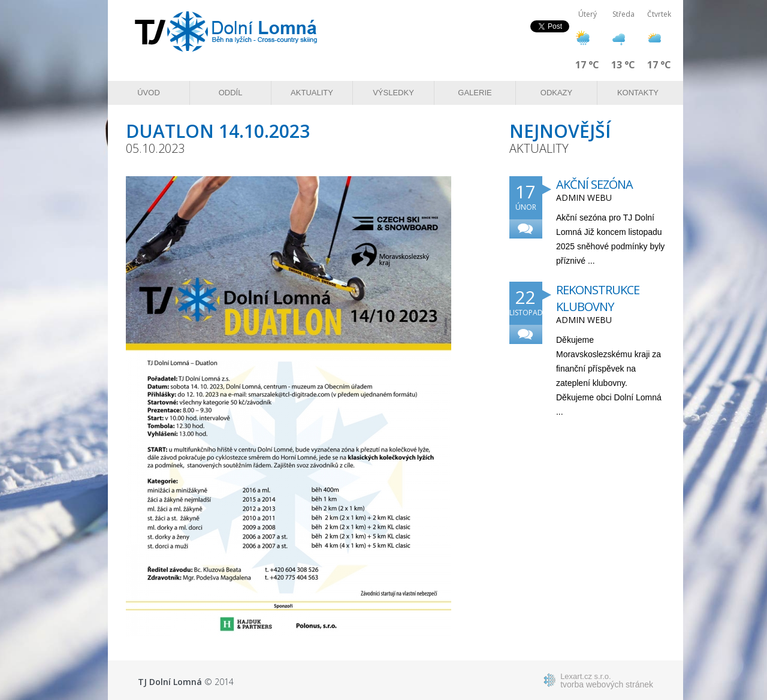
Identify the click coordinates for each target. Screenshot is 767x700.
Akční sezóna (594, 184)
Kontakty (638, 93)
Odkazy (556, 93)
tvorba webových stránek (607, 680)
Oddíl (231, 93)
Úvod (149, 93)
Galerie (475, 93)
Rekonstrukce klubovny (598, 298)
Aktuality (312, 93)
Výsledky (393, 93)
